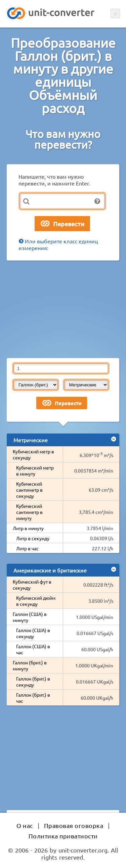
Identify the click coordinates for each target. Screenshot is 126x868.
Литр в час (27, 548)
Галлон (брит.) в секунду (33, 682)
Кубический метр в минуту (35, 471)
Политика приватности (63, 836)
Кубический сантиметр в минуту (29, 512)
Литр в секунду (33, 538)
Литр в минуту (28, 528)
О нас (25, 825)
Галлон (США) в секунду (33, 633)
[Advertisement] (63, 309)
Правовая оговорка (74, 825)
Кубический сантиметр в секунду (29, 490)
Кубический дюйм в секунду (36, 601)
